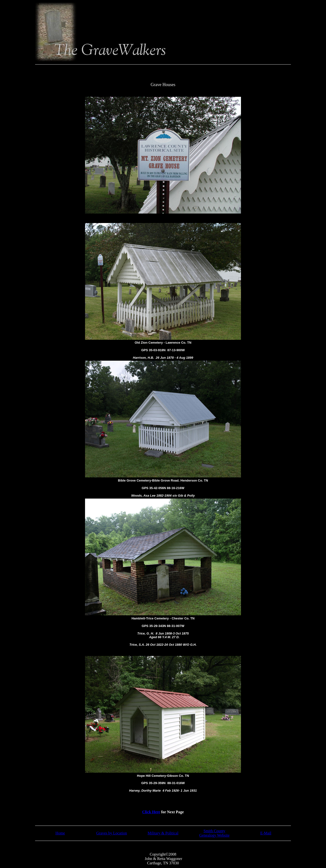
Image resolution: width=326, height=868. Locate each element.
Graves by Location (112, 833)
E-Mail (266, 833)
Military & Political (163, 833)
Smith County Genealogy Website (214, 833)
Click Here (151, 812)
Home (60, 833)
